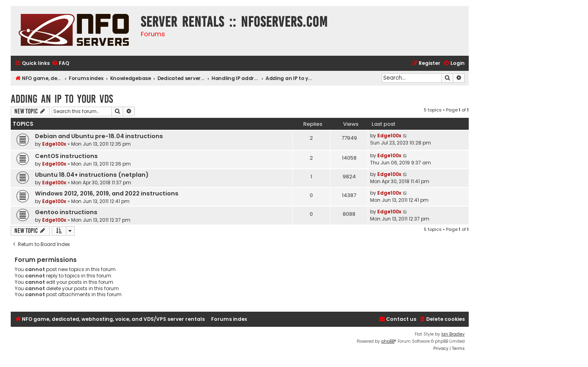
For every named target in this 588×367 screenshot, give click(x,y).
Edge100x (54, 144)
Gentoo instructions (66, 212)
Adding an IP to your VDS (62, 99)
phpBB (388, 341)
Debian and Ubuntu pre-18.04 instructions (99, 136)
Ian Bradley (453, 334)
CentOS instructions (66, 156)
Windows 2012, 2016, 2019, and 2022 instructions (107, 193)
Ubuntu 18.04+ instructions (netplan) (92, 175)
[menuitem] (60, 63)
